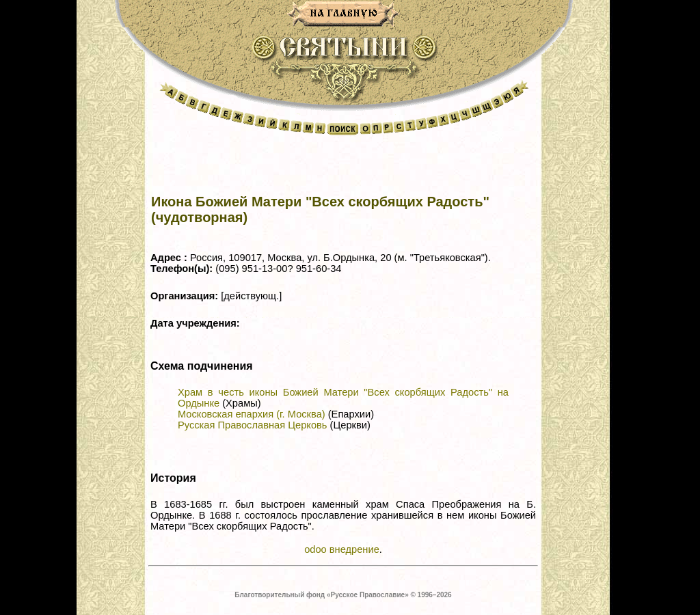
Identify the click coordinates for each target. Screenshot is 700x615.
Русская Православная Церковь (252, 425)
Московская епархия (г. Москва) (252, 414)
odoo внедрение (342, 549)
